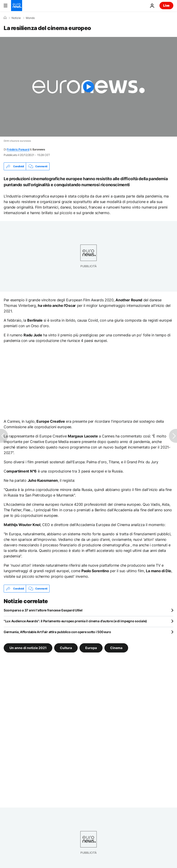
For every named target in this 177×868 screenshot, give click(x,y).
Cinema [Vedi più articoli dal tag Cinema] (116, 648)
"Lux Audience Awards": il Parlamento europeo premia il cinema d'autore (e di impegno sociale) (75, 621)
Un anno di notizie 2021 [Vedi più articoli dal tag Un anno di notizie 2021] (28, 648)
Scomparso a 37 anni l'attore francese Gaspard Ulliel (43, 610)
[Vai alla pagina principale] (17, 6)
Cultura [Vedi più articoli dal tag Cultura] (66, 648)
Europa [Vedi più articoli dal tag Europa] (91, 648)
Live (166, 5)
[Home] (5, 18)
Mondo (30, 18)
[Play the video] (88, 87)
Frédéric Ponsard (18, 149)
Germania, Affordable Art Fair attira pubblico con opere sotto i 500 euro (57, 632)
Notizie (16, 18)
